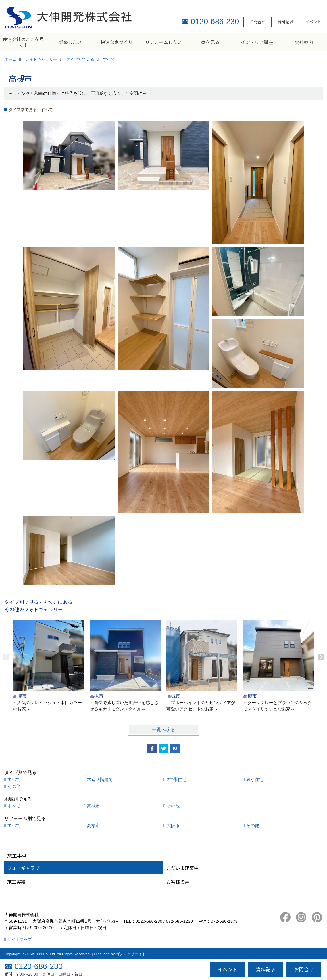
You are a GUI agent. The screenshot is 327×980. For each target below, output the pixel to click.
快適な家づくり (117, 42)
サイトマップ (20, 939)
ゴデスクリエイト (131, 954)
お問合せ (257, 22)
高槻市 (94, 806)
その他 (14, 786)
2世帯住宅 (176, 779)
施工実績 (16, 882)
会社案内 (304, 42)
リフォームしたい (163, 42)
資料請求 (285, 22)
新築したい (70, 42)
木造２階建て (100, 779)
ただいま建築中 (182, 868)
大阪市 (173, 825)
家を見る (210, 42)
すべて (14, 779)
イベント (313, 22)
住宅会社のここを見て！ (23, 42)
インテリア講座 (257, 42)
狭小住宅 (255, 779)
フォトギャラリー (26, 868)
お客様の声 (178, 882)
